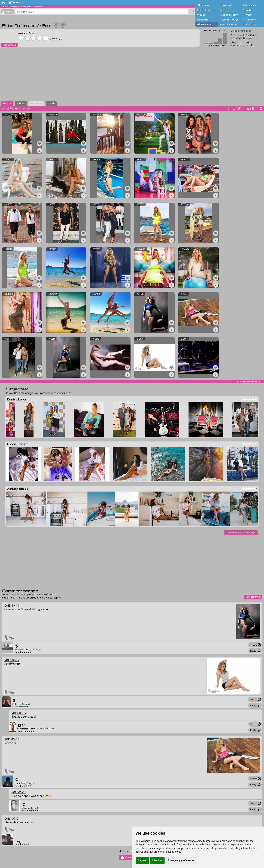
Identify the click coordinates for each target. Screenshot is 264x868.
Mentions (202, 20)
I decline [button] (157, 860)
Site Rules (226, 5)
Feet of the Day (229, 15)
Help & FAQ (249, 5)
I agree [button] (142, 860)
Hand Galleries (228, 24)
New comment (253, 597)
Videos (201, 15)
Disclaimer (249, 20)
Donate (247, 10)
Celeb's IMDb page (241, 31)
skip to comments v (250, 382)
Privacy (247, 15)
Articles (225, 10)
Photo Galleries (206, 10)
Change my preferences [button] (181, 860)
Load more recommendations (241, 533)
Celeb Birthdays (229, 20)
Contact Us (249, 24)
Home (205, 5)
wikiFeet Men (204, 24)
